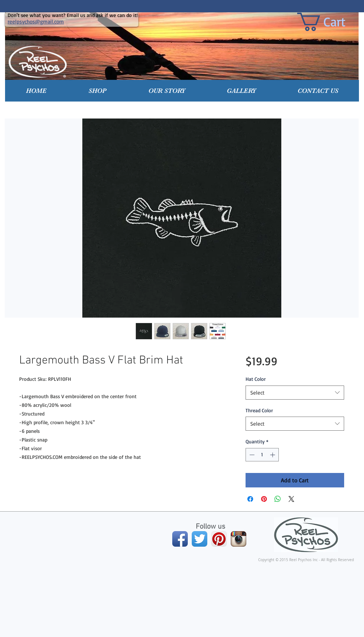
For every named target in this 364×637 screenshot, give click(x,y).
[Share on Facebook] (250, 499)
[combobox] (295, 393)
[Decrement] (251, 455)
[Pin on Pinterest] (264, 499)
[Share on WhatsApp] (278, 499)
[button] (97, 91)
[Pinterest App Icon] (219, 539)
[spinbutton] (262, 455)
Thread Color (259, 410)
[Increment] (273, 455)
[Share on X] (291, 499)
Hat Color (256, 379)
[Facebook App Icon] (180, 539)
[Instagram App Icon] (239, 539)
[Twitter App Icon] (200, 539)
